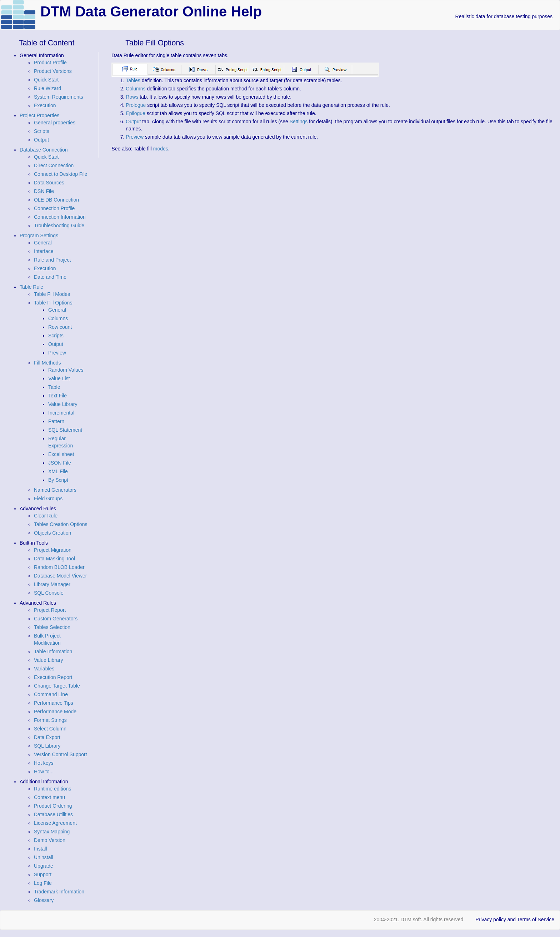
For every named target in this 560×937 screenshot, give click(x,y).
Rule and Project (52, 260)
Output (41, 140)
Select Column (50, 729)
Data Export (47, 737)
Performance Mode (55, 712)
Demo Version (50, 840)
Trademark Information (59, 892)
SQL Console (49, 593)
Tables (133, 80)
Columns (58, 318)
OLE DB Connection (56, 200)
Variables (44, 669)
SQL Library (47, 746)
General (43, 243)
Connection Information (60, 217)
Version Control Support (61, 754)
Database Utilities (53, 814)
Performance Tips (54, 703)
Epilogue (136, 113)
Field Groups (48, 499)
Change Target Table (57, 686)
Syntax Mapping (52, 832)
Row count (60, 327)
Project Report (50, 610)
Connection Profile (54, 208)
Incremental (61, 413)
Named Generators (55, 490)
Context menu (49, 797)
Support (43, 874)
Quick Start (46, 80)
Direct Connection (54, 165)
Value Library (63, 404)
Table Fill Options (53, 303)
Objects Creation (52, 533)
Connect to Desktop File (61, 174)
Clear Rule (46, 516)
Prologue (136, 105)
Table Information (53, 651)
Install (41, 849)
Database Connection (44, 150)
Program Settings (39, 236)
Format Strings (50, 720)
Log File (43, 883)
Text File (57, 396)
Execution (45, 105)
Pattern (56, 421)
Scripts (42, 131)
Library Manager (52, 584)
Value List (59, 378)
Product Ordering (53, 806)
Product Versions (53, 71)
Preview (57, 353)
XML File (58, 471)
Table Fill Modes (52, 294)
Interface (44, 251)
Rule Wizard (47, 88)
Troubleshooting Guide (59, 225)
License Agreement (55, 823)
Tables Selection (52, 627)
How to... (44, 772)
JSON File (60, 463)
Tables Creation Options (61, 524)
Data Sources (49, 183)
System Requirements (59, 97)
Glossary (44, 900)
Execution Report (53, 677)
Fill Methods (47, 363)
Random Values (66, 370)
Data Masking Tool (54, 559)
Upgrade (44, 866)
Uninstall (44, 857)
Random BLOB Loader (59, 567)
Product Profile (50, 63)
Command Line (51, 694)
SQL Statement (65, 430)
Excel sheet (61, 454)
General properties (55, 123)
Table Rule (31, 287)
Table (54, 387)
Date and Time (50, 277)
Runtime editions (52, 789)
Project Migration (53, 550)
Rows (132, 97)
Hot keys (44, 763)
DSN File (44, 191)
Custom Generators (56, 619)
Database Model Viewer (60, 576)
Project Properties (39, 115)
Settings (299, 122)
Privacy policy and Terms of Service (515, 919)
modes (161, 149)
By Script (58, 480)
